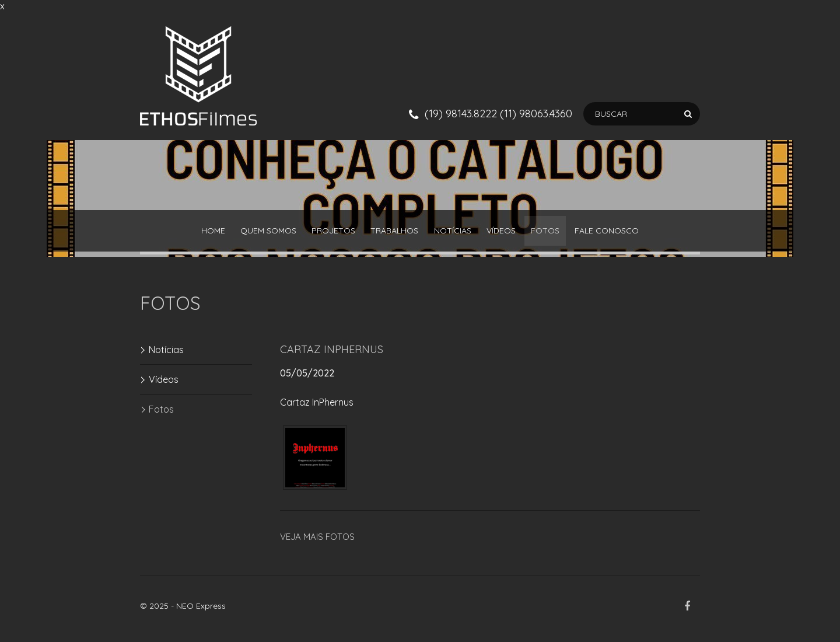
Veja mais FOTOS (317, 542)
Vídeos (517, 233)
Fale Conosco (643, 233)
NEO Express (201, 611)
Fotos (571, 233)
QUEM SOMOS (243, 233)
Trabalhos (390, 233)
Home (177, 233)
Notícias (458, 233)
